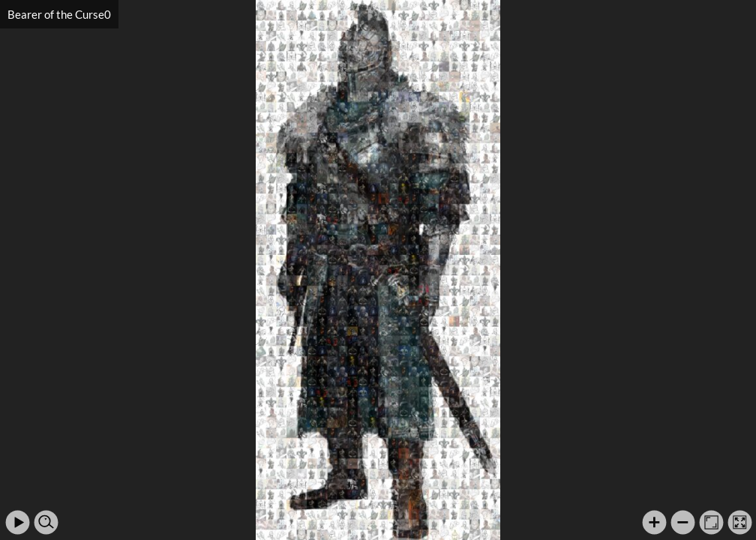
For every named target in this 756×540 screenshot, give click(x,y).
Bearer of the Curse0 (59, 14)
